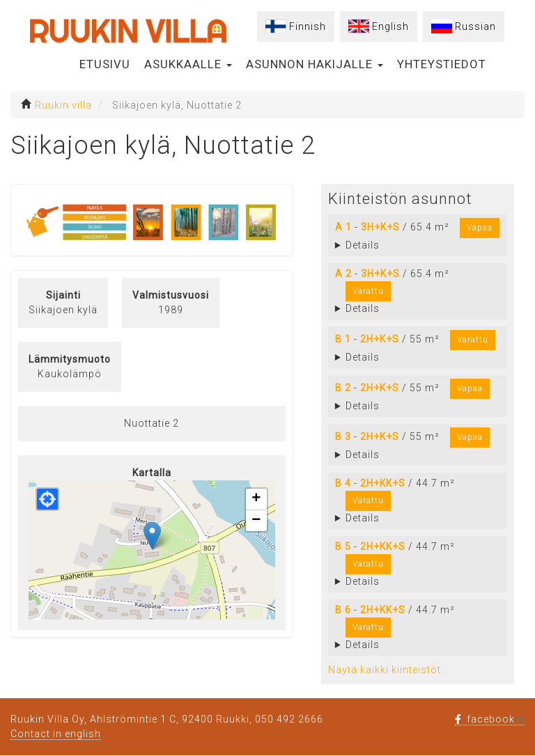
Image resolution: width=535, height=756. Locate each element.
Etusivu (105, 64)
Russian (475, 26)
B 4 (343, 483)
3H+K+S (380, 227)
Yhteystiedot (442, 64)
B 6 (343, 610)
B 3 (343, 436)
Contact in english (56, 734)
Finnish (308, 26)
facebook (490, 719)
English (390, 26)
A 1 (343, 227)
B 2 (343, 388)
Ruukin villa (63, 105)
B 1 (343, 339)
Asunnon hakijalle (315, 64)
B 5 (343, 546)
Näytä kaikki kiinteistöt (385, 670)
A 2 (343, 274)
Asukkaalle (188, 64)
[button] (152, 536)
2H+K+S (380, 339)
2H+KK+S (383, 483)
